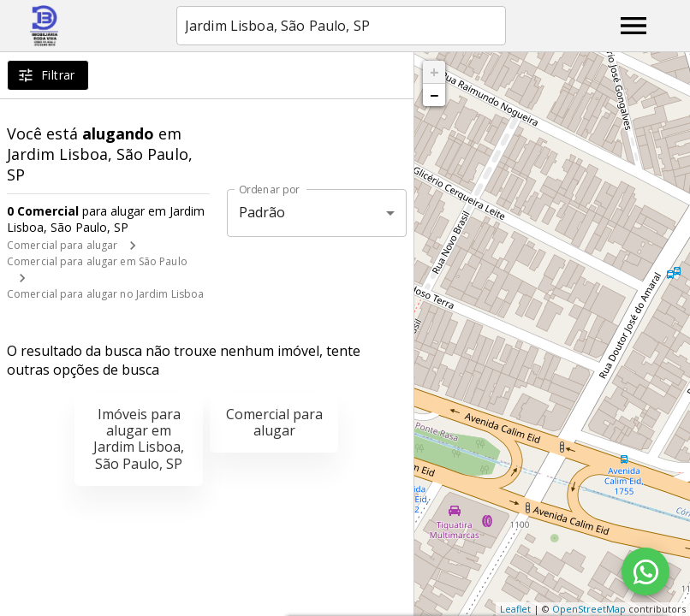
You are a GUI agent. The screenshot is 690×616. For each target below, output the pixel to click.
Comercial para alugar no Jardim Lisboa (105, 294)
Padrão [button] (262, 212)
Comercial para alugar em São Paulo (97, 261)
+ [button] (434, 72)
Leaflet (515, 609)
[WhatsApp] (645, 572)
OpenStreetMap (589, 609)
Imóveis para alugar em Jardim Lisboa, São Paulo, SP (139, 439)
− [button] (434, 95)
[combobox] (341, 26)
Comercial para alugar (62, 245)
